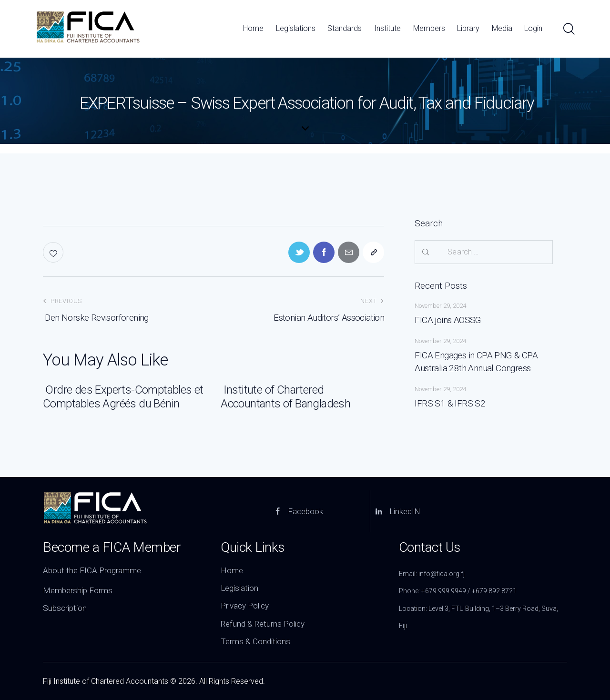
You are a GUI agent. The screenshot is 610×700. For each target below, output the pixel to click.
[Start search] (568, 29)
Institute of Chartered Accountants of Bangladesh (285, 397)
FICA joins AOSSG (448, 320)
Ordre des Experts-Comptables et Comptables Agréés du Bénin (123, 397)
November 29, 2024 (440, 306)
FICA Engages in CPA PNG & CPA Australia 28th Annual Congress (476, 362)
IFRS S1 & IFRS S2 (450, 403)
